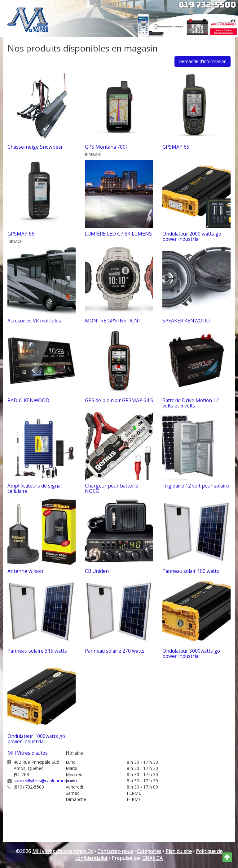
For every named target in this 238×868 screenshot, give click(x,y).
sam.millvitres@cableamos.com (45, 781)
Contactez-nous (115, 851)
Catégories (149, 851)
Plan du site (179, 851)
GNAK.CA (152, 858)
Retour (16, 852)
